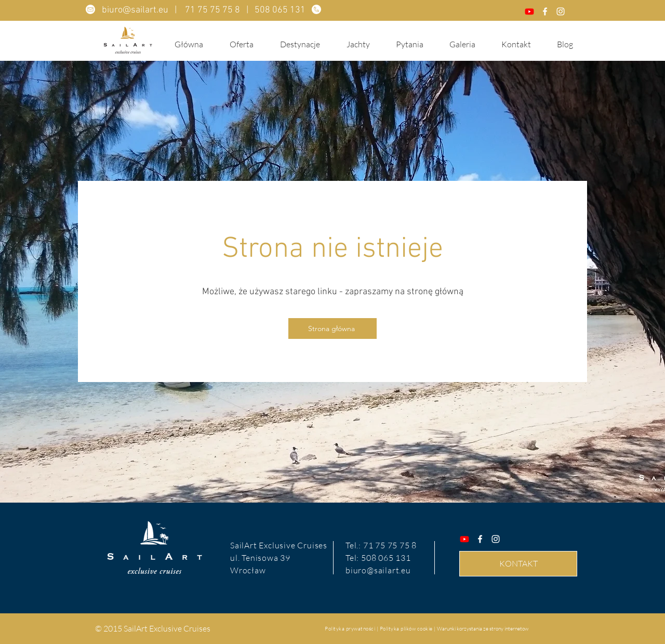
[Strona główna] (332, 328)
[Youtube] (529, 11)
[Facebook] (545, 11)
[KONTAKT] (518, 564)
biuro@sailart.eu (135, 10)
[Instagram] (561, 11)
